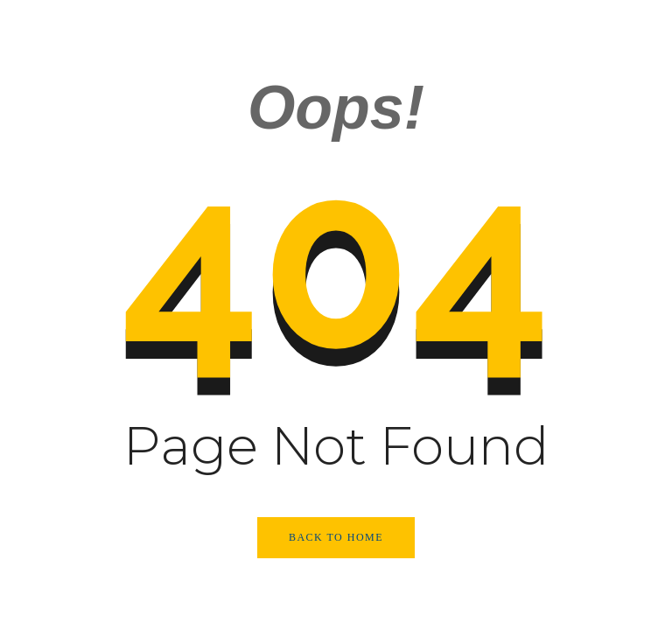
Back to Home (336, 537)
